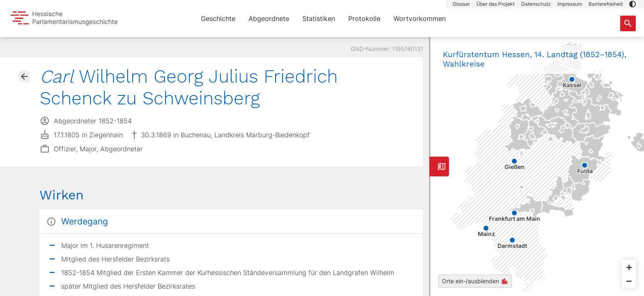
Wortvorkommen (420, 18)
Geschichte (218, 18)
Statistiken (319, 18)
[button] (632, 4)
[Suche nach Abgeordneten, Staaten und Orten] (628, 23)
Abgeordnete (269, 18)
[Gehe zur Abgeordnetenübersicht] (24, 76)
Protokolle (364, 18)
